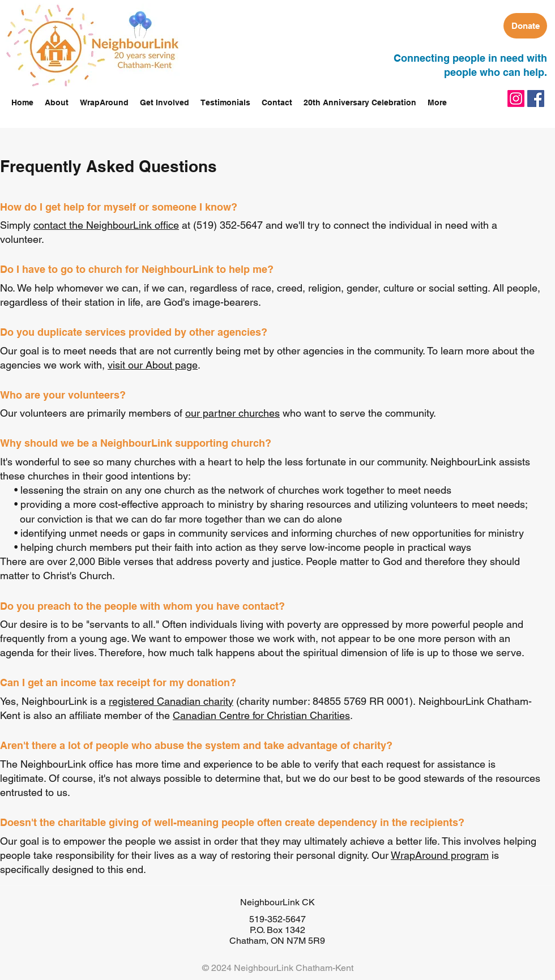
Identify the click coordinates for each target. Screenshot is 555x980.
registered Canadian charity (171, 701)
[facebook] (536, 99)
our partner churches (232, 413)
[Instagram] (516, 99)
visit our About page (153, 365)
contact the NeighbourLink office (106, 225)
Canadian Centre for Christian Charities (261, 715)
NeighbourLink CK (277, 902)
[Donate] (525, 26)
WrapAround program (440, 855)
